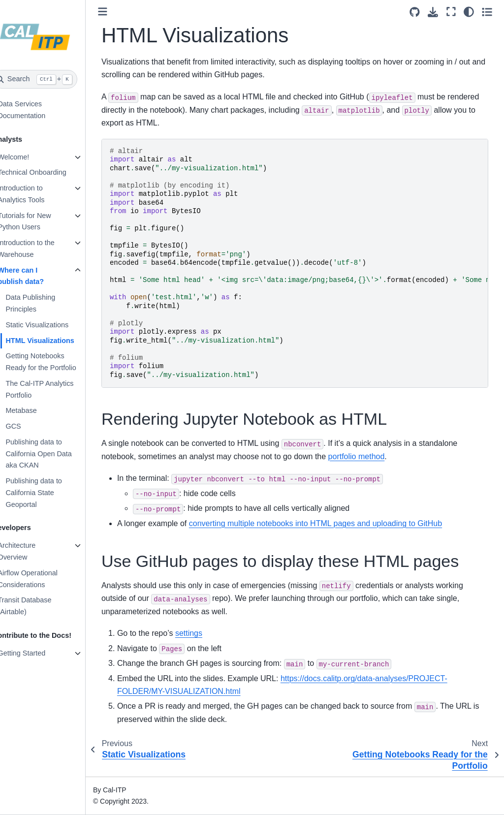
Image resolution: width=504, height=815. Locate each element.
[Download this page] (433, 12)
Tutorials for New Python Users (39, 221)
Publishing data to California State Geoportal (49, 493)
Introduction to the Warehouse (41, 249)
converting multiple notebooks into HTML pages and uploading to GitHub (331, 523)
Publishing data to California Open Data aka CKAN (54, 454)
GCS (28, 426)
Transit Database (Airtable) (40, 606)
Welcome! (29, 157)
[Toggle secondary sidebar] (487, 12)
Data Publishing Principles (46, 303)
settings (204, 633)
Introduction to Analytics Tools (36, 194)
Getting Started (37, 653)
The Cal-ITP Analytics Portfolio (55, 389)
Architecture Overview (32, 551)
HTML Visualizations (55, 341)
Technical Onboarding (47, 172)
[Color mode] (469, 12)
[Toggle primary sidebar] (118, 12)
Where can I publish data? (36, 276)
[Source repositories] (415, 12)
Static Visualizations (52, 325)
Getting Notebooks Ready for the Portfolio (56, 362)
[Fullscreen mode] (451, 12)
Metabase (36, 410)
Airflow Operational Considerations (43, 579)
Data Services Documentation (37, 110)
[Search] (50, 79)
